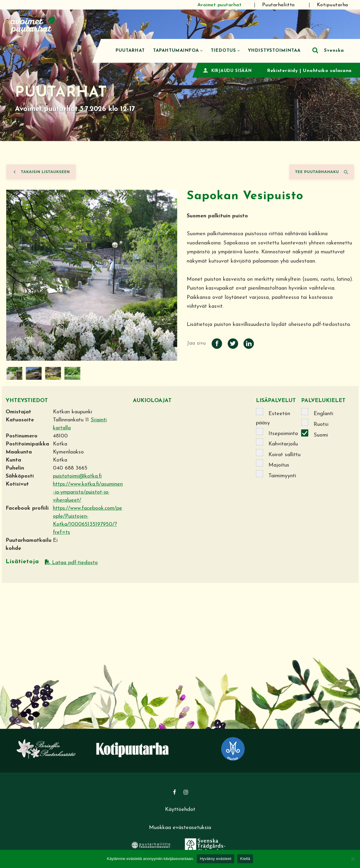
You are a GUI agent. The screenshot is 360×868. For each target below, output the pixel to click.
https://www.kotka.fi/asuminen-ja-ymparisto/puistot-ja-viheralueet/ (88, 492)
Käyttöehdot (180, 810)
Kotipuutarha (333, 5)
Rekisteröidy (282, 71)
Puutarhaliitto (279, 5)
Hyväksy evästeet (216, 859)
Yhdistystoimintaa (274, 51)
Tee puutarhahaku (322, 172)
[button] (201, 51)
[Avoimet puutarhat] (33, 24)
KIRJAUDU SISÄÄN (232, 71)
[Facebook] (175, 792)
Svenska (334, 51)
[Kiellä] (353, 859)
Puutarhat (130, 51)
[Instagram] (186, 792)
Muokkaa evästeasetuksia (180, 828)
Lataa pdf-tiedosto (71, 563)
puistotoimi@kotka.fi (77, 476)
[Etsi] (315, 50)
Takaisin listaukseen (41, 172)
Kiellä (245, 859)
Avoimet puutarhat (220, 5)
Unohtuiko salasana (327, 71)
